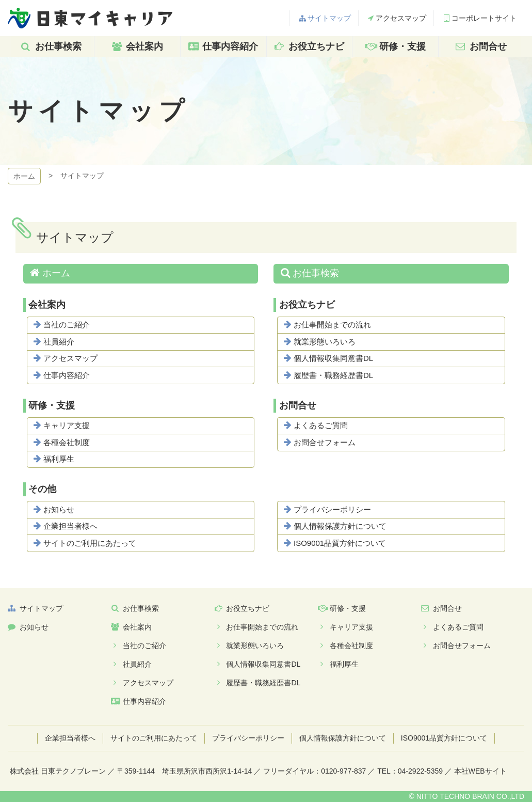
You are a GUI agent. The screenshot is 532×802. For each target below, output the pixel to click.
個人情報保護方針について (340, 526)
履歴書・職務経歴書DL (333, 375)
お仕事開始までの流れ (332, 325)
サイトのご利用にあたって (90, 543)
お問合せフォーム (325, 442)
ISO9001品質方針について (340, 543)
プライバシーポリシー (332, 509)
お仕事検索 (316, 273)
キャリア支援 (67, 425)
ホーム (24, 176)
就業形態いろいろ (325, 342)
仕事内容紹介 (67, 375)
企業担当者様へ (70, 526)
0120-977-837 (343, 771)
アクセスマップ (70, 358)
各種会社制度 (67, 442)
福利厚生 (59, 459)
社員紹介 (59, 342)
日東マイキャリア (90, 18)
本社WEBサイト (480, 771)
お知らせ (59, 509)
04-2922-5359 (420, 771)
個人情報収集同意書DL (333, 358)
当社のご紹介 (67, 325)
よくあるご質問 (321, 425)
